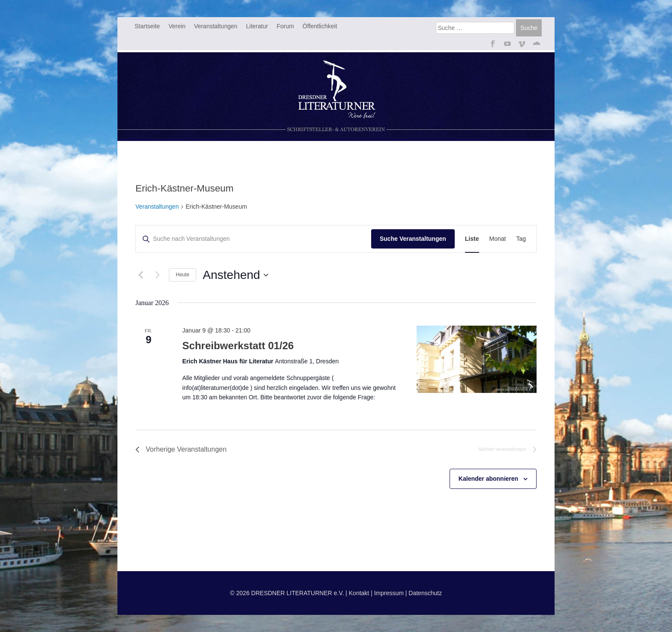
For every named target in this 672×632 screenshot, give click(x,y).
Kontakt (359, 593)
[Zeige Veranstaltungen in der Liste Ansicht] (472, 239)
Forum (285, 26)
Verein (177, 26)
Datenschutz (425, 593)
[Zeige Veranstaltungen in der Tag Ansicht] (521, 239)
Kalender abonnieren (488, 479)
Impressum (389, 593)
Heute (183, 275)
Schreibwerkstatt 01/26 (238, 346)
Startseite (147, 26)
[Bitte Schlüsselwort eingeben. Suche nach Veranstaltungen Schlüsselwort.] (253, 239)
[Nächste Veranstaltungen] (157, 275)
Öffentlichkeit (320, 26)
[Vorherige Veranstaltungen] (141, 275)
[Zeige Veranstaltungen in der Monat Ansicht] (498, 239)
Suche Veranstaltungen (413, 239)
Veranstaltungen (216, 26)
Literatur (257, 26)
